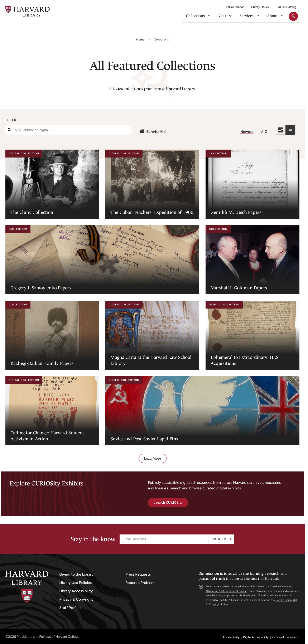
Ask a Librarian (235, 7)
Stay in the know (93, 539)
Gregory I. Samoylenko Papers (41, 288)
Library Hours (260, 7)
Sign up (219, 539)
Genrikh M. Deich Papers (236, 212)
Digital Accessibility (256, 637)
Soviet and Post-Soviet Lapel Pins (144, 439)
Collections (161, 40)
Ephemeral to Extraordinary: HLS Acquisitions (244, 360)
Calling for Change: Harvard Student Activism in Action (47, 436)
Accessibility (231, 637)
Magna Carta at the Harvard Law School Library (151, 360)
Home (140, 40)
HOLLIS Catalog (286, 7)
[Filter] (68, 130)
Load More (153, 458)
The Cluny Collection (32, 212)
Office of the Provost (286, 637)
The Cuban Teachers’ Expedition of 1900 (152, 212)
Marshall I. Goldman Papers (239, 288)
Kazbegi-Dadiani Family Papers (42, 363)
